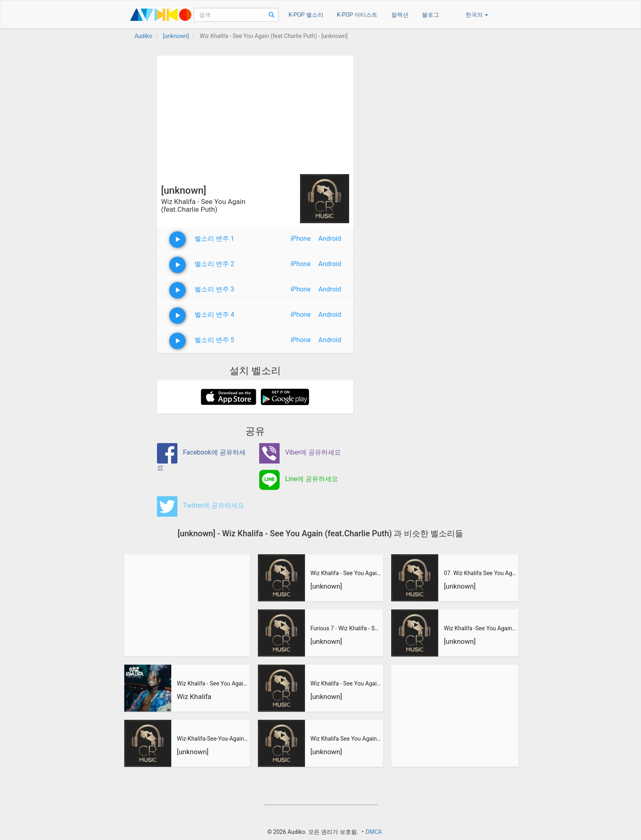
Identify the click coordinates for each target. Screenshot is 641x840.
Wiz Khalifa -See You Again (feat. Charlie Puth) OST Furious (480, 628)
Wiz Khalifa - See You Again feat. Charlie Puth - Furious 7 (346, 683)
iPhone (301, 239)
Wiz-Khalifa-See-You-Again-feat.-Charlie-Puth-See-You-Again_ (212, 739)
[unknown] (193, 752)
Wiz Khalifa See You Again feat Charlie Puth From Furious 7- (346, 739)
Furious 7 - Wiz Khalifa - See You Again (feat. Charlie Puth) (346, 628)
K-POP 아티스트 (357, 15)
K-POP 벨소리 (306, 15)
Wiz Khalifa (194, 697)
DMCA (374, 832)
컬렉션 (400, 15)
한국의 (477, 15)
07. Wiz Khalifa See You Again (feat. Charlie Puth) (480, 573)
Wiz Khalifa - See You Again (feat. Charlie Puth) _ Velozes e (346, 573)
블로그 (430, 15)
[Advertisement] (255, 113)
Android (330, 239)
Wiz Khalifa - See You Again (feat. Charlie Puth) (212, 683)
